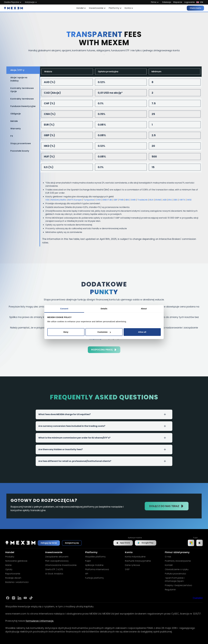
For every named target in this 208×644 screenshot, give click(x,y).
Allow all (142, 332)
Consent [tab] (64, 309)
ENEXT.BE (107, 200)
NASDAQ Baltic (59, 200)
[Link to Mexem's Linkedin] (19, 598)
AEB (165, 200)
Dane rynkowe (132, 565)
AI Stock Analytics (54, 574)
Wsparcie (178, 2)
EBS (176, 200)
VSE (47, 200)
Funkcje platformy (94, 578)
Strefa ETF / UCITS (54, 569)
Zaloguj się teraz (49, 543)
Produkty (10, 557)
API (87, 574)
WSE (189, 200)
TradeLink (142, 200)
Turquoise (89, 200)
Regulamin (170, 590)
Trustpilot (198, 598)
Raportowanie (13, 574)
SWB (133, 200)
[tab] (23, 70)
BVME (158, 200)
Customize (104, 332)
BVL (170, 200)
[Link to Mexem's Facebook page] (8, 598)
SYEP (127, 569)
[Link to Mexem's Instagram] (14, 598)
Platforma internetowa (97, 569)
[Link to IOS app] (200, 543)
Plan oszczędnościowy (57, 561)
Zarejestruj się (72, 543)
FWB (121, 200)
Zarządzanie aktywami (57, 557)
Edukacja (167, 2)
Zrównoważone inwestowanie (61, 565)
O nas (168, 557)
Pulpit (88, 561)
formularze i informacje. (40, 621)
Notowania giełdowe (16, 561)
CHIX (98, 200)
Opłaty (9, 569)
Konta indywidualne (135, 557)
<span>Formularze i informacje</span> (175, 579)
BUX (151, 200)
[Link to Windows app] (191, 543)
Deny (66, 332)
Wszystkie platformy (95, 557)
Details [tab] (104, 309)
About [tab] (144, 309)
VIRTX (182, 200)
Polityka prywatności (175, 574)
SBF (116, 200)
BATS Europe (75, 200)
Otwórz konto (195, 8)
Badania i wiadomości (17, 582)
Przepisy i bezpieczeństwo (178, 585)
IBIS (127, 200)
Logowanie (189, 2)
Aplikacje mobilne (94, 565)
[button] (81, 8)
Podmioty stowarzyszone (178, 561)
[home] (13, 8)
